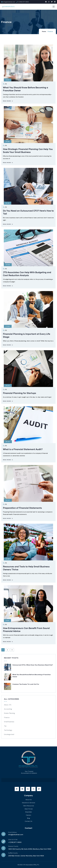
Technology (8, 730)
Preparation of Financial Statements (22, 508)
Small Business (9, 722)
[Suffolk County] (3, 855)
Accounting (8, 709)
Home (44, 32)
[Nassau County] (3, 848)
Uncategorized (9, 734)
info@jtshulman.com (16, 835)
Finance (7, 717)
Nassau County (13, 846)
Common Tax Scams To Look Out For (26, 684)
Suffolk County (13, 853)
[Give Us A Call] (3, 841)
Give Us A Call (13, 840)
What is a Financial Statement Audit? (23, 449)
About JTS (8, 705)
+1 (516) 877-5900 (15, 842)
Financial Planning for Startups (20, 393)
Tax (5, 726)
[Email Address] (3, 834)
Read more (8, 101)
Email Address (12, 832)
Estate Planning (9, 713)
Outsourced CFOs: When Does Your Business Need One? (33, 665)
